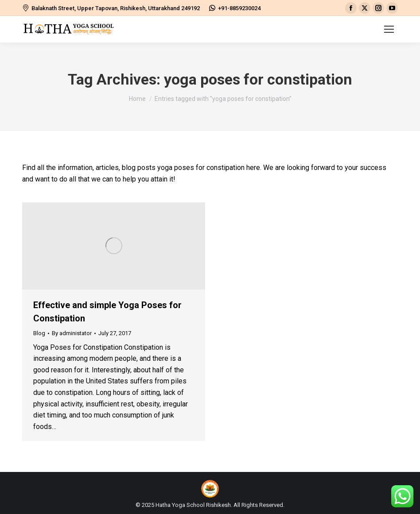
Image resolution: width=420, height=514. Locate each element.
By (72, 333)
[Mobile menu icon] (389, 29)
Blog (39, 333)
